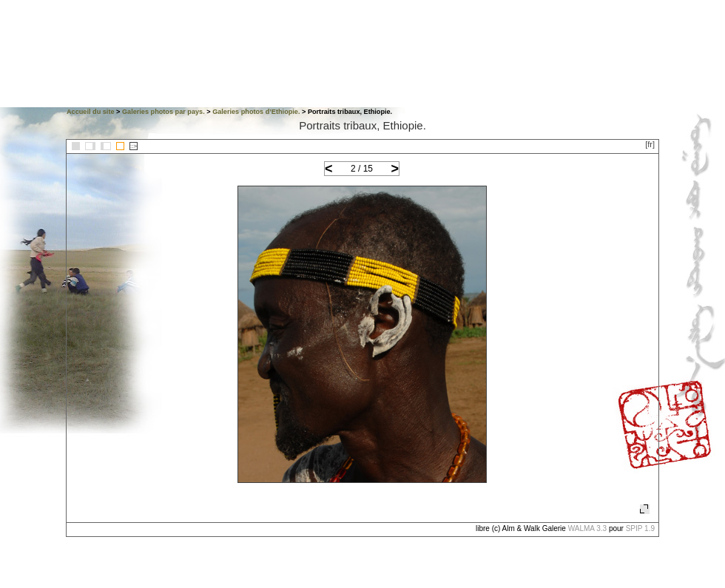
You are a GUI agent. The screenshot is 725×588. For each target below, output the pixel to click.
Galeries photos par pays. (163, 112)
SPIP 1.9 (640, 528)
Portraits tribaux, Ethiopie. (362, 125)
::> (134, 146)
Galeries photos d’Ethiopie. (256, 112)
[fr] (650, 144)
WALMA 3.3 (587, 528)
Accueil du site (91, 112)
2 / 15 (362, 169)
